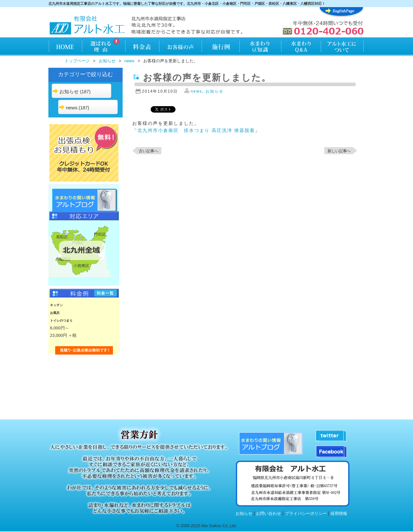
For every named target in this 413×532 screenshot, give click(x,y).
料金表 (142, 47)
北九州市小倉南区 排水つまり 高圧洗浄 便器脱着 (196, 130)
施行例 (221, 47)
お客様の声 (181, 47)
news (130, 61)
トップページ (77, 61)
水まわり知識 (261, 47)
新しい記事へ (339, 151)
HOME (65, 47)
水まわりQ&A (301, 47)
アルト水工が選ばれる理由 (103, 47)
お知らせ (107, 61)
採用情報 (339, 514)
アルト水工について (342, 47)
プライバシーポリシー (306, 514)
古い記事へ (148, 151)
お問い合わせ (268, 514)
